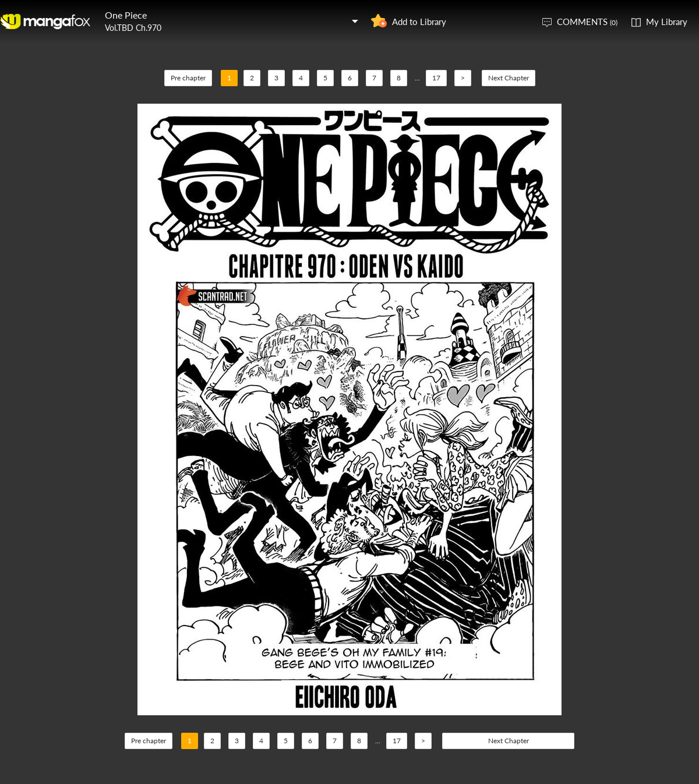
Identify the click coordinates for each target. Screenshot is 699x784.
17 (436, 78)
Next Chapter (509, 78)
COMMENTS (587, 22)
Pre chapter (188, 78)
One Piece (126, 15)
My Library (667, 22)
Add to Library (419, 22)
